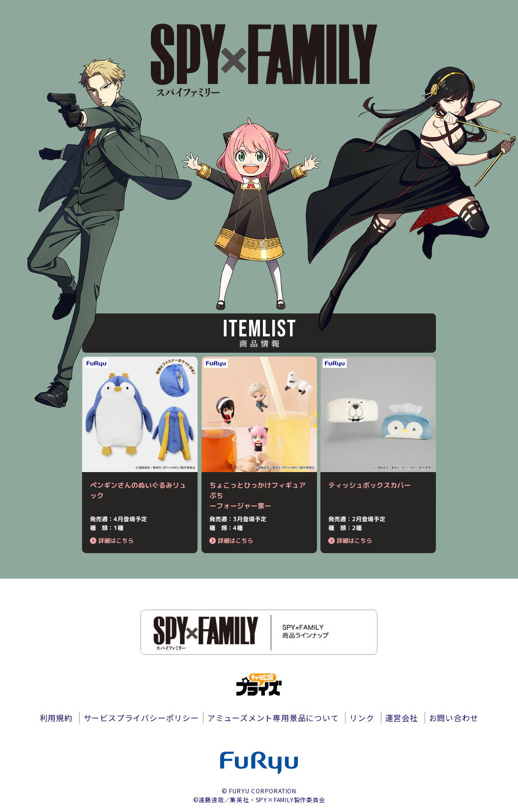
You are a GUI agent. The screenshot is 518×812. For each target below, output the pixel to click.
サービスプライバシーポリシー (141, 718)
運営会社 (402, 718)
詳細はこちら (112, 541)
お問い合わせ (454, 718)
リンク (362, 718)
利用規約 (56, 718)
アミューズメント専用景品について (273, 718)
